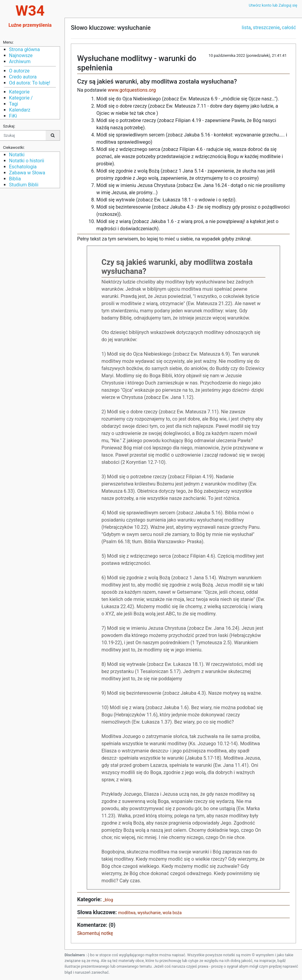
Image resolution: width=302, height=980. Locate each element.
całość (289, 28)
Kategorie (19, 92)
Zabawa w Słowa (27, 173)
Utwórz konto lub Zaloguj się (273, 5)
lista (246, 28)
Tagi (14, 104)
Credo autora (23, 77)
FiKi (13, 116)
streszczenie (266, 28)
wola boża (172, 913)
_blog (108, 900)
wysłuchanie (149, 913)
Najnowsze (21, 55)
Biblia (15, 179)
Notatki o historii (27, 161)
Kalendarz (20, 110)
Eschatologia (23, 167)
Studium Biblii (24, 185)
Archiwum (20, 61)
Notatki (17, 155)
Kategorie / (21, 98)
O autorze (19, 71)
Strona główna (24, 49)
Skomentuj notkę (95, 933)
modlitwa (127, 913)
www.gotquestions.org (132, 90)
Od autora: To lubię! (30, 83)
